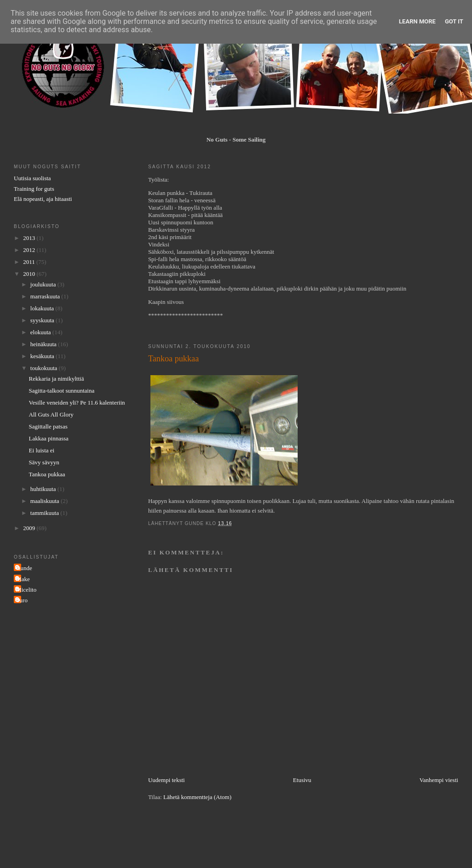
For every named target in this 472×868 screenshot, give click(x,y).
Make (23, 579)
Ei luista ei (42, 450)
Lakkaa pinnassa (49, 438)
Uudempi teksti (167, 780)
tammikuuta (45, 513)
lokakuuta (43, 308)
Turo (22, 600)
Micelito (26, 590)
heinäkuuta (44, 344)
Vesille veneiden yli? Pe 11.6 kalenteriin (77, 403)
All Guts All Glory (51, 414)
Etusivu (302, 780)
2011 (30, 262)
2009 (30, 528)
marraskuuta (46, 296)
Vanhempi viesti (439, 780)
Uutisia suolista (32, 178)
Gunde (24, 568)
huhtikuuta (44, 489)
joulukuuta (44, 284)
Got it (454, 21)
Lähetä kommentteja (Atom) (197, 797)
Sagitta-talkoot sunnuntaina (62, 391)
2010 (30, 274)
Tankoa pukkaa (47, 474)
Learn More (417, 21)
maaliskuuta (46, 501)
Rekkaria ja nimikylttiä (57, 379)
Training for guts (34, 189)
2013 (30, 238)
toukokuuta (45, 368)
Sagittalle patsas (48, 426)
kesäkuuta (43, 356)
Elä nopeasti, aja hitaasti (43, 199)
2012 (30, 250)
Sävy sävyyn (44, 462)
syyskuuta (43, 320)
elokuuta (41, 332)
